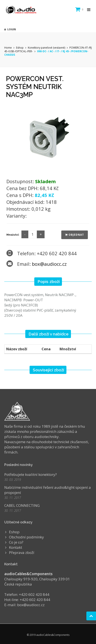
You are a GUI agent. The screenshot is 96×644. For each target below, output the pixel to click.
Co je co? (16, 542)
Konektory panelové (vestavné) (46, 48)
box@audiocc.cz (49, 264)
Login (10, 29)
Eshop (20, 48)
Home (8, 48)
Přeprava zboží (22, 553)
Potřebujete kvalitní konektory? (31, 474)
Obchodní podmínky (26, 537)
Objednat (75, 235)
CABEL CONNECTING (22, 505)
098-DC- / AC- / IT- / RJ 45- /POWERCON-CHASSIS (46, 53)
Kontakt (16, 547)
